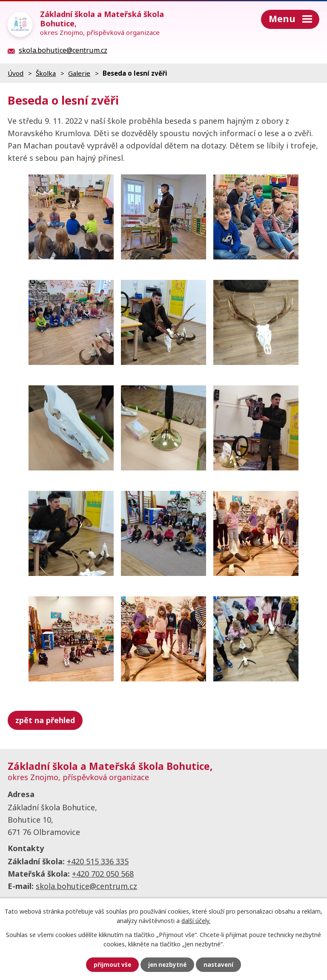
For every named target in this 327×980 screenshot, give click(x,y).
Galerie (79, 73)
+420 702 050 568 (103, 874)
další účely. (196, 920)
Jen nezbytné (167, 964)
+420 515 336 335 (98, 861)
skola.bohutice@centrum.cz (86, 886)
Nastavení (220, 964)
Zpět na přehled (45, 720)
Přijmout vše (111, 964)
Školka (46, 73)
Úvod (16, 73)
